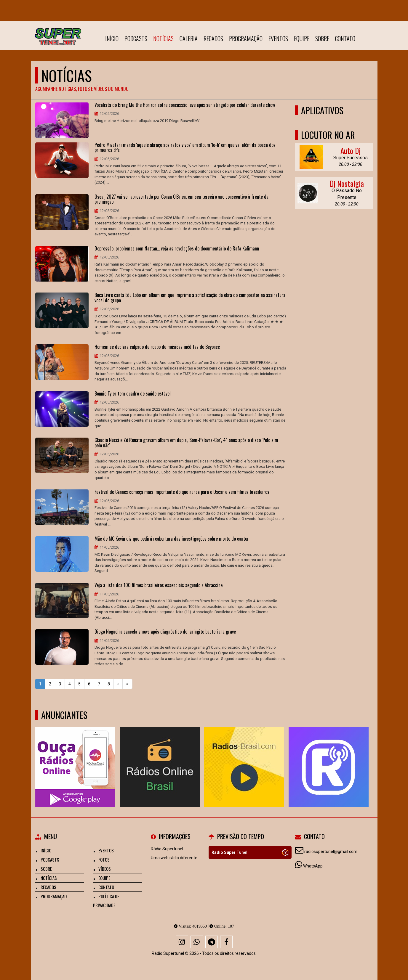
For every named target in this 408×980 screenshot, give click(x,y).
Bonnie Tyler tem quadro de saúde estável (133, 394)
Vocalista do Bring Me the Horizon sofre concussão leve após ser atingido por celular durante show (185, 105)
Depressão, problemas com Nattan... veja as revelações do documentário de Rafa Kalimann (177, 249)
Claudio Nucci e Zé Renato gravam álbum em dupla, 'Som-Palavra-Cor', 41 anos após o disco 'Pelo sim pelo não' (186, 443)
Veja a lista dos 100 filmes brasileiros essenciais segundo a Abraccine (159, 585)
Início (112, 38)
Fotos (104, 859)
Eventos (278, 38)
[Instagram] (182, 942)
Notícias (163, 38)
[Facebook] (226, 942)
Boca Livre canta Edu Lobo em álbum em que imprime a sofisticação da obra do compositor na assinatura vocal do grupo (190, 298)
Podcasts (136, 38)
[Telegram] (212, 942)
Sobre (322, 38)
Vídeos (105, 869)
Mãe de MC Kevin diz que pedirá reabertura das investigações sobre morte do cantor (172, 539)
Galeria (189, 38)
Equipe (302, 38)
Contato (345, 38)
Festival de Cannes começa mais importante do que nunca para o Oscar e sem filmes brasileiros (182, 492)
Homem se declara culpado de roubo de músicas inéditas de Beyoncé (157, 347)
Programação (246, 38)
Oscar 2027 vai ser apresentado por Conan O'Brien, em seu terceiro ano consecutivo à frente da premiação (181, 199)
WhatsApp (313, 866)
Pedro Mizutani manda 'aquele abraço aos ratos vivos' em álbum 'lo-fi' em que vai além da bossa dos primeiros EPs (185, 148)
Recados (213, 38)
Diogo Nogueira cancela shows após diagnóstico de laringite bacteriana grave (165, 632)
